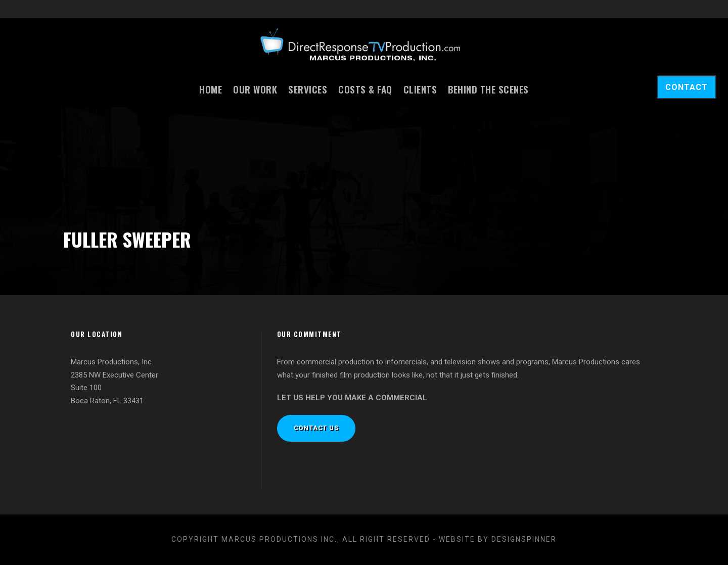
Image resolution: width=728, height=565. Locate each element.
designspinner (524, 539)
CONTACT (687, 87)
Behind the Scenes (488, 89)
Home (211, 89)
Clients (420, 89)
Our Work (255, 89)
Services (308, 89)
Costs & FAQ (365, 89)
